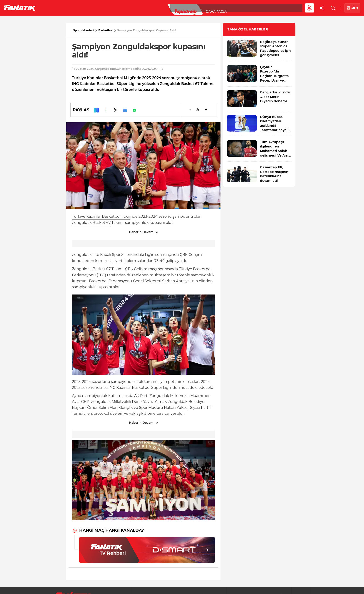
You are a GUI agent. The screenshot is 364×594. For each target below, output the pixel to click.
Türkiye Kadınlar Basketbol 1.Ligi (101, 216)
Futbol (52, 8)
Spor (116, 255)
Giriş (352, 8)
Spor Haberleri (83, 30)
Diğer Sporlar (250, 8)
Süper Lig (76, 8)
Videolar (281, 8)
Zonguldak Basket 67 (91, 223)
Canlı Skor (186, 8)
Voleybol (132, 8)
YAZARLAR (159, 8)
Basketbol (104, 8)
